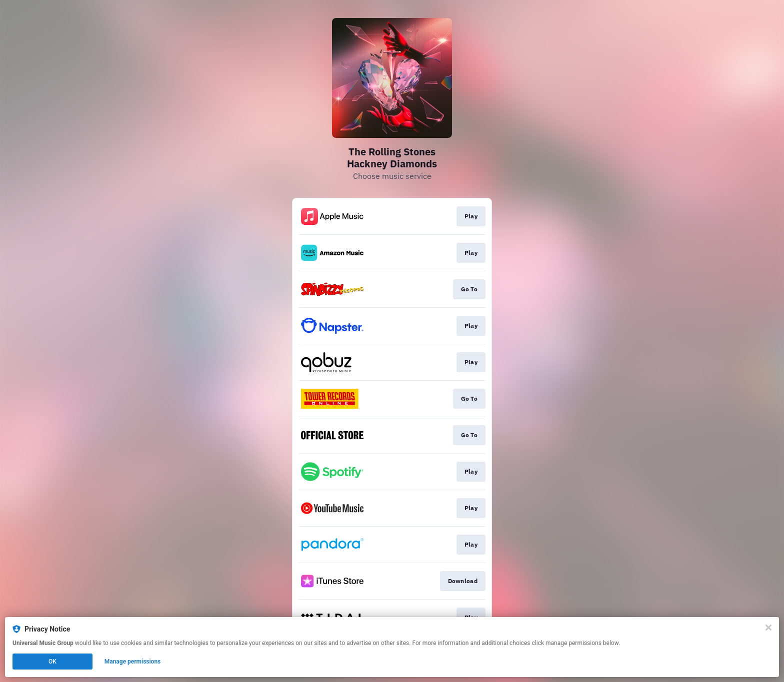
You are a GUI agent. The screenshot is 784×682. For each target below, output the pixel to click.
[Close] (768, 628)
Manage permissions (133, 662)
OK (52, 662)
